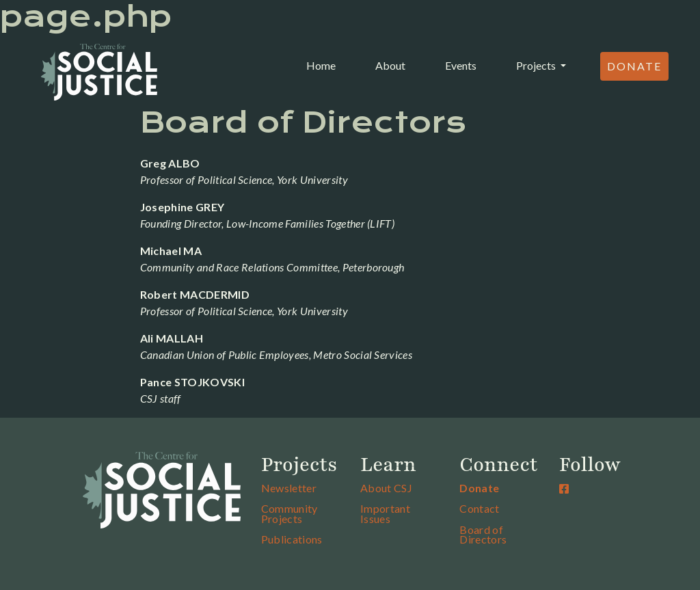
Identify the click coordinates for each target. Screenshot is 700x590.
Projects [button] (537, 65)
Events (461, 65)
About (390, 65)
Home (324, 64)
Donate (634, 66)
